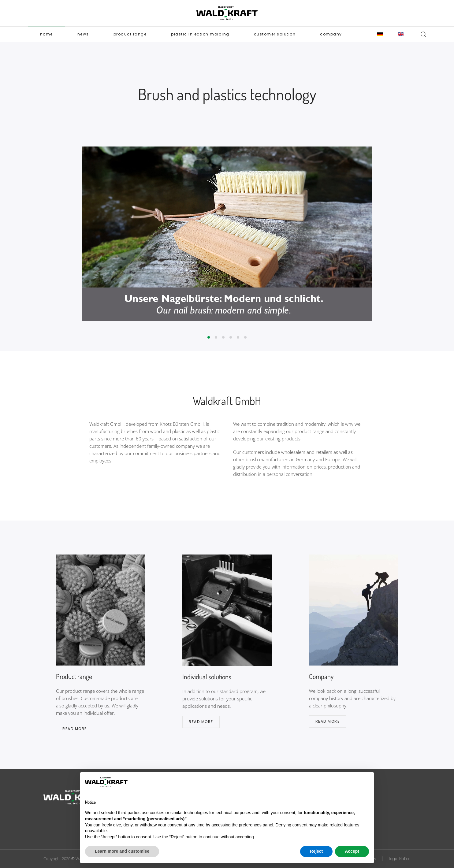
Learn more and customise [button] (122, 851)
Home (47, 34)
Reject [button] (316, 851)
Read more (75, 729)
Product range (130, 34)
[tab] (209, 337)
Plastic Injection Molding (200, 34)
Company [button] (331, 34)
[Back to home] (227, 13)
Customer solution (275, 34)
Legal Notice (400, 859)
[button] (423, 34)
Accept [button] (352, 851)
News (83, 34)
